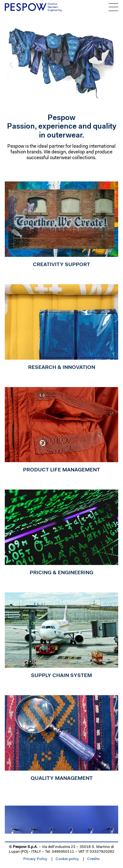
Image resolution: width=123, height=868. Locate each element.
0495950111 (63, 852)
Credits (93, 859)
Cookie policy (67, 859)
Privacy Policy (35, 859)
